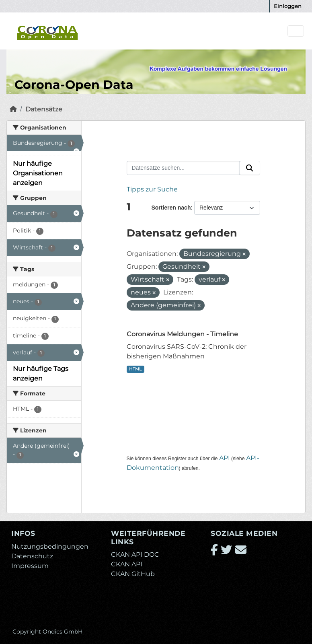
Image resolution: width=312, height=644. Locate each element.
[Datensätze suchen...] (183, 168)
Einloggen (288, 6)
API (225, 458)
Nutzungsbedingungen (50, 546)
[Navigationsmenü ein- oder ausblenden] (296, 31)
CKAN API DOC (135, 554)
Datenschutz (32, 556)
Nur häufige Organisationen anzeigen (38, 173)
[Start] (13, 109)
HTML (135, 369)
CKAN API (127, 564)
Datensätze (44, 109)
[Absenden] (250, 168)
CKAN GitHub (133, 574)
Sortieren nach (171, 208)
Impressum (30, 566)
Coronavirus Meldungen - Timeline (182, 334)
